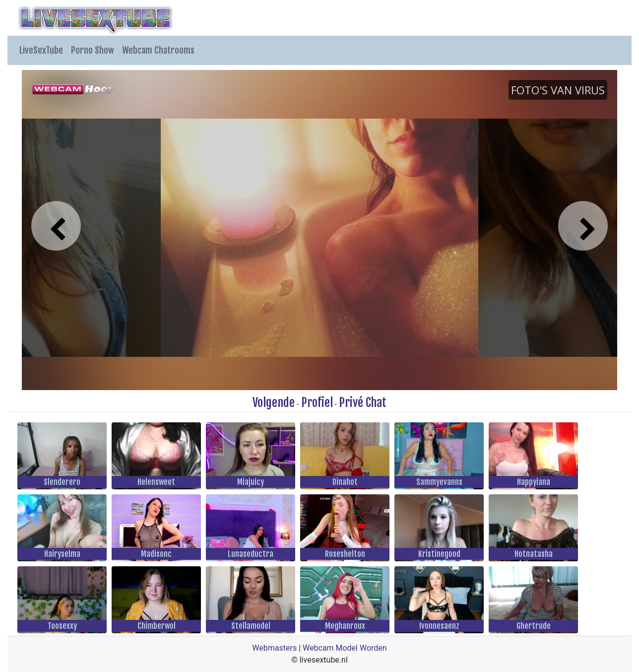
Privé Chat (363, 403)
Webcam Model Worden (345, 648)
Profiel (317, 403)
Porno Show (93, 50)
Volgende (274, 403)
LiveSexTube (41, 50)
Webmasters (274, 648)
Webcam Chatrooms (158, 50)
